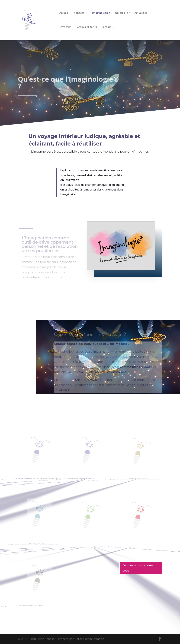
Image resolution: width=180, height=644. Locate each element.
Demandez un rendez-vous (138, 568)
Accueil (64, 13)
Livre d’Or (65, 27)
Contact (106, 27)
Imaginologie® (101, 13)
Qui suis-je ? (123, 13)
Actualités (141, 13)
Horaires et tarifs (86, 27)
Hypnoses (78, 13)
